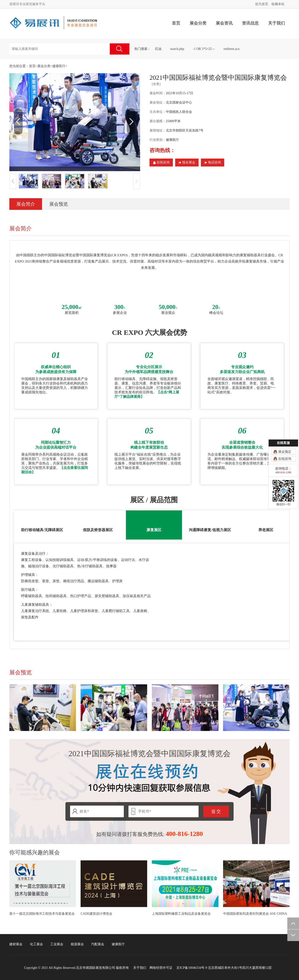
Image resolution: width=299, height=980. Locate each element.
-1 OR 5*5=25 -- (204, 49)
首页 (176, 23)
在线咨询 (161, 161)
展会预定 (285, 468)
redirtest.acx (232, 49)
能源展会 (77, 944)
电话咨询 (213, 161)
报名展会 (187, 161)
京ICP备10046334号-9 (192, 968)
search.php (177, 49)
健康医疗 (59, 66)
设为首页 (262, 4)
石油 (158, 49)
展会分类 (44, 66)
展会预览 (59, 204)
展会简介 (26, 204)
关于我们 (140, 968)
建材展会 (16, 944)
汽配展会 (98, 944)
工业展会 (57, 944)
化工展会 (36, 944)
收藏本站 (278, 4)
